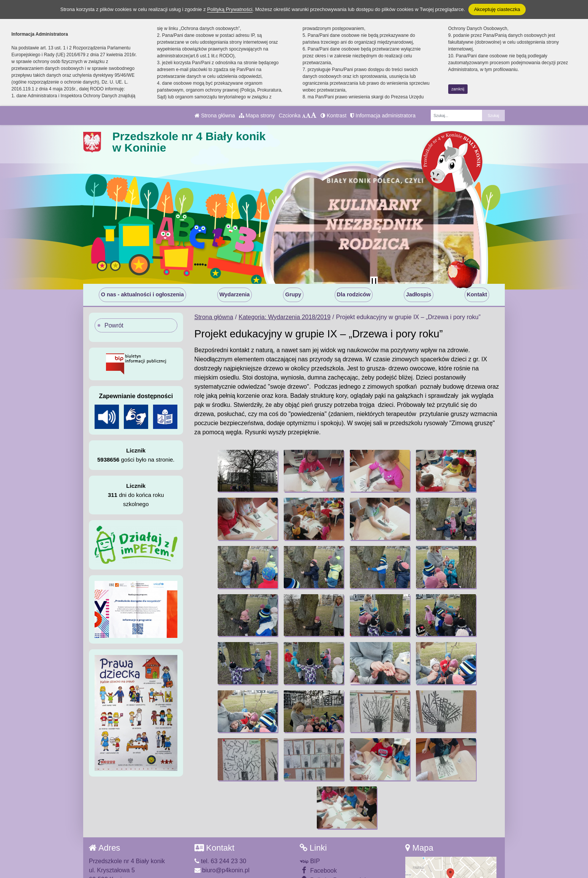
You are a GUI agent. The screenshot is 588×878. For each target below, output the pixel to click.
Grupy (293, 294)
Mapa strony (257, 115)
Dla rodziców (354, 294)
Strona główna (215, 115)
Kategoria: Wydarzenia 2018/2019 (285, 317)
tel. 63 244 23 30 (220, 812)
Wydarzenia (235, 294)
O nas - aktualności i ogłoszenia (142, 294)
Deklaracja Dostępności (337, 841)
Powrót (114, 325)
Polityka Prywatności (333, 831)
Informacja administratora (383, 115)
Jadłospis (419, 294)
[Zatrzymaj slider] (374, 282)
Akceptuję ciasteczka (497, 9)
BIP (310, 812)
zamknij (458, 89)
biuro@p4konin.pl (222, 821)
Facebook (318, 821)
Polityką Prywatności (230, 9)
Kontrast (334, 115)
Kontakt (477, 294)
